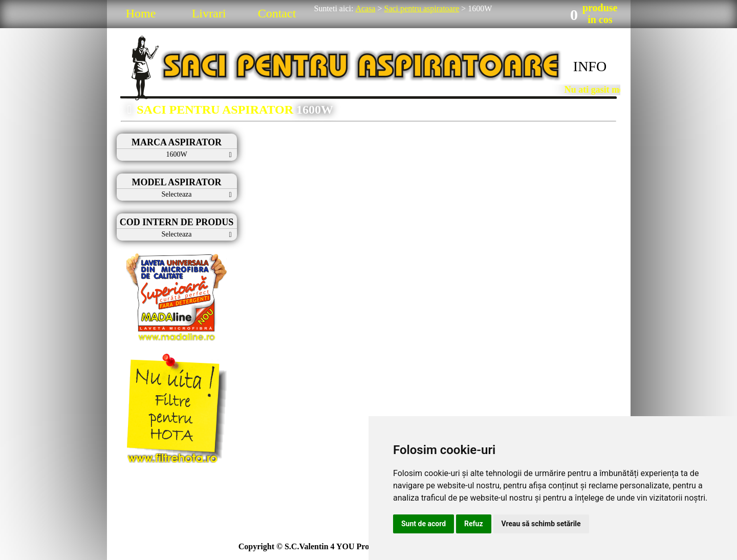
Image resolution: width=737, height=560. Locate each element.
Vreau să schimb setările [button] (541, 524)
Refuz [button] (474, 524)
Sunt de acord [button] (424, 524)
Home (141, 13)
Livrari (209, 13)
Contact (277, 13)
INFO (590, 66)
